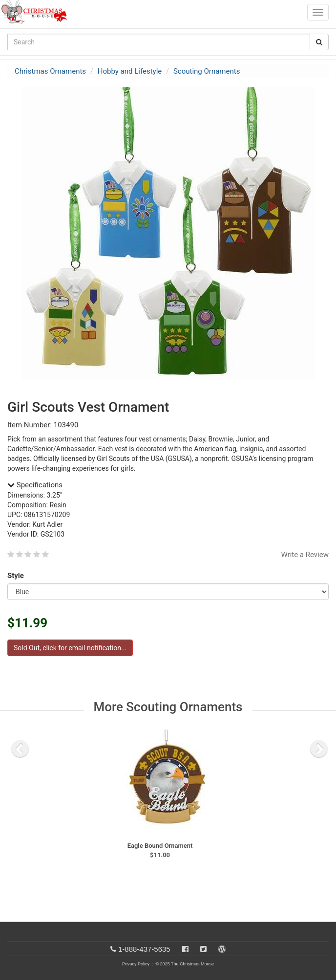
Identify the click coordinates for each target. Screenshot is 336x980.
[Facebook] (185, 949)
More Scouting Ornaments (168, 707)
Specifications (35, 485)
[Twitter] (203, 949)
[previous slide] (20, 749)
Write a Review (305, 555)
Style (17, 576)
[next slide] (319, 749)
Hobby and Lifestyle (130, 71)
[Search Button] (319, 42)
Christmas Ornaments (50, 71)
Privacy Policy (136, 964)
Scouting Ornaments (207, 71)
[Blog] (222, 949)
